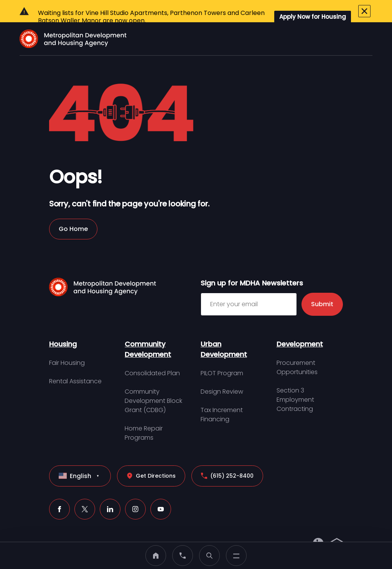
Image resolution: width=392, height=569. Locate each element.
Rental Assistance (75, 364)
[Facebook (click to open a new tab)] (59, 491)
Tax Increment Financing (222, 397)
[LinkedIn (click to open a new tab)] (110, 491)
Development (300, 326)
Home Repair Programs (144, 415)
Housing (63, 326)
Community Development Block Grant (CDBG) (153, 383)
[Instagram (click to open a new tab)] (135, 491)
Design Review (222, 374)
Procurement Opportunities (297, 350)
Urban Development (224, 332)
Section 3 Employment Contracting (295, 382)
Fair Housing (67, 345)
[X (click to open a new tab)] (85, 491)
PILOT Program (222, 355)
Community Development (148, 332)
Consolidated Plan (152, 355)
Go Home (73, 211)
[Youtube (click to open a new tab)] (161, 491)
